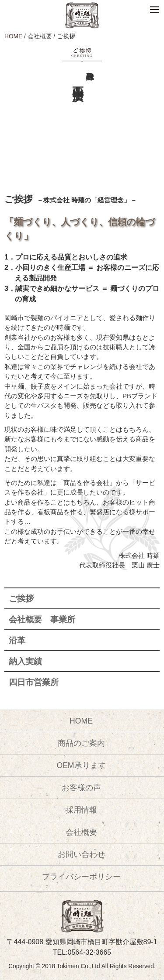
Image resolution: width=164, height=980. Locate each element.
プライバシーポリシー (81, 877)
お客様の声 (81, 788)
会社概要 (81, 832)
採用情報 (81, 810)
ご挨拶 (21, 599)
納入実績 (25, 661)
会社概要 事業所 (42, 620)
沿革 (17, 640)
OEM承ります (81, 765)
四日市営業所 (34, 682)
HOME (13, 36)
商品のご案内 (81, 743)
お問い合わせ (81, 854)
